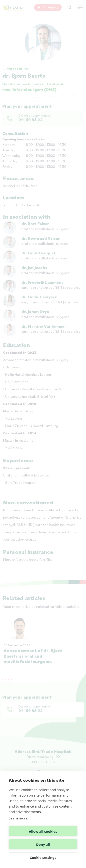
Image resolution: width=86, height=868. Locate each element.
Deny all (43, 844)
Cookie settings (43, 857)
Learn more (18, 818)
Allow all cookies (43, 831)
